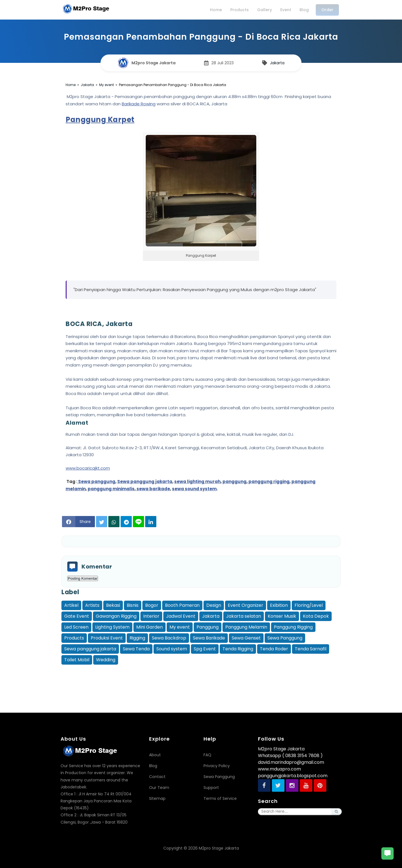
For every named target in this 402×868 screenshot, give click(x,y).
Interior (151, 616)
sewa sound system (194, 489)
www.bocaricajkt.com (88, 468)
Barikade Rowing (139, 104)
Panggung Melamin (246, 627)
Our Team (159, 788)
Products (74, 638)
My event (180, 627)
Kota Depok (316, 616)
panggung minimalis (111, 489)
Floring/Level (309, 605)
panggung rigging (269, 481)
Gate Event (77, 616)
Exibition (279, 605)
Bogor (152, 605)
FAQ (207, 755)
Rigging (137, 638)
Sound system (172, 649)
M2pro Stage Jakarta (219, 848)
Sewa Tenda (136, 649)
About (155, 755)
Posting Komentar (83, 578)
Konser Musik (282, 616)
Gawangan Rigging (116, 616)
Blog (153, 766)
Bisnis (133, 605)
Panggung (208, 627)
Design (214, 605)
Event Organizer (246, 605)
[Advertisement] (201, 679)
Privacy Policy (217, 766)
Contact (157, 777)
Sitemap (157, 798)
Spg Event (205, 649)
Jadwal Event (181, 616)
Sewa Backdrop (169, 638)
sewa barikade (153, 489)
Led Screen (76, 627)
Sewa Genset (246, 638)
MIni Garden (149, 627)
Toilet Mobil (77, 660)
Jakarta (277, 63)
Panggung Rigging (293, 627)
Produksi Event (107, 638)
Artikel (71, 605)
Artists (92, 605)
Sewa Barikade (209, 638)
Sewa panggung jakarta (145, 481)
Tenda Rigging (238, 649)
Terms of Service (220, 798)
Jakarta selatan (244, 616)
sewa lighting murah (197, 481)
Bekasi (113, 605)
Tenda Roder (274, 649)
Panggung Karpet (100, 120)
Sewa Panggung (285, 638)
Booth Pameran (182, 605)
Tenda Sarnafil (311, 649)
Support (211, 788)
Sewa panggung (96, 481)
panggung (234, 481)
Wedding (106, 660)
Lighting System (112, 627)
